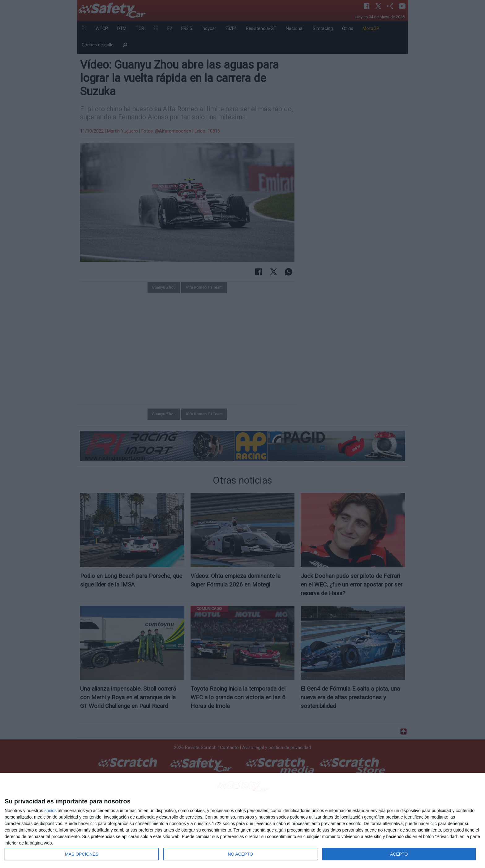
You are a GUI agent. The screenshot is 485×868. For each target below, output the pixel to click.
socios (50, 811)
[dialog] (242, 821)
